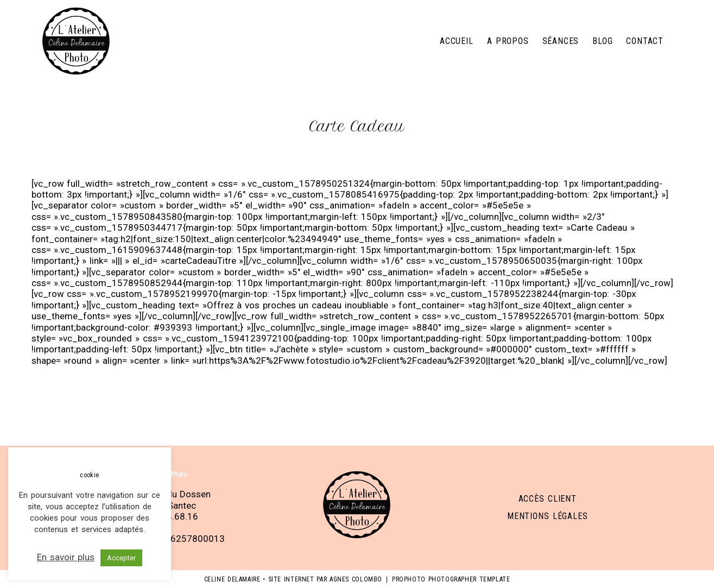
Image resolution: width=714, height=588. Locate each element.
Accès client (548, 499)
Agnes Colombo (356, 579)
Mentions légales (547, 516)
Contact (645, 41)
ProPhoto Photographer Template (451, 579)
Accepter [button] (121, 558)
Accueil (457, 41)
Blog (602, 41)
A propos (508, 41)
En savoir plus (66, 557)
